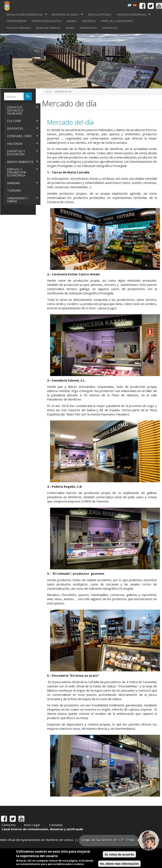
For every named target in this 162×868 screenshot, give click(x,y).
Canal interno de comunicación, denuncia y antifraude (42, 829)
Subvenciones (88, 28)
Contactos (9, 825)
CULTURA (21, 121)
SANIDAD (21, 183)
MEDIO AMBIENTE (21, 162)
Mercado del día (70, 122)
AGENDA (72, 21)
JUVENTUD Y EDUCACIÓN (21, 153)
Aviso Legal (32, 825)
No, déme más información (119, 864)
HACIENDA (21, 144)
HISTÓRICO (89, 21)
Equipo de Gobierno (48, 28)
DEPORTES (21, 128)
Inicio (48, 92)
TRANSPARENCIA (17, 21)
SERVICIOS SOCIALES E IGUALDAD (21, 110)
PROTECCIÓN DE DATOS (47, 21)
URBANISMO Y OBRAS (21, 200)
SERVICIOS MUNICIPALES (132, 15)
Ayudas (70, 28)
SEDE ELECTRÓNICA (99, 15)
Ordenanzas (110, 28)
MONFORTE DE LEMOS (66, 15)
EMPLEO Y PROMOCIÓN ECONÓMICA (21, 172)
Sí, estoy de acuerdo (119, 854)
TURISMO (14, 190)
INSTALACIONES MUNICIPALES (26, 15)
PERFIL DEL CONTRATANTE (117, 21)
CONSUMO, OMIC (21, 136)
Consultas (56, 825)
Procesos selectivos (19, 28)
